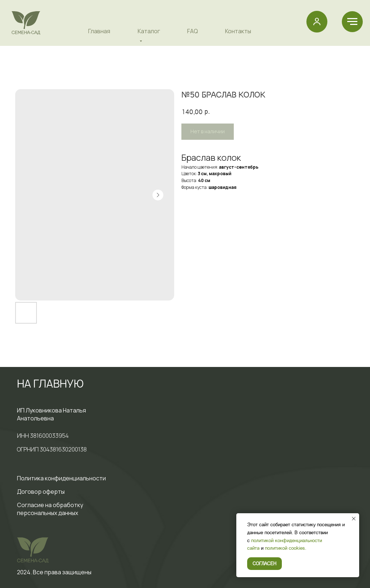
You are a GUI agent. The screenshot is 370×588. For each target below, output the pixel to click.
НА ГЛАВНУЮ (50, 383)
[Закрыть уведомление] (354, 519)
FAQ (193, 31)
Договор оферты (41, 492)
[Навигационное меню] (352, 22)
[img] (26, 23)
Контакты (238, 31)
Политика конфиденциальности (61, 478)
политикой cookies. (286, 548)
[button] (317, 21)
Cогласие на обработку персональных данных (50, 509)
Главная (99, 31)
